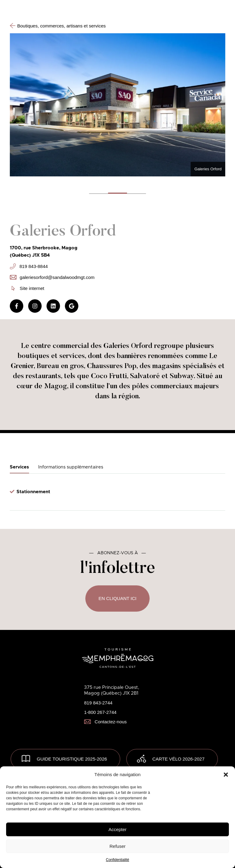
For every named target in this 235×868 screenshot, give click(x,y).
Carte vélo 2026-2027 (179, 759)
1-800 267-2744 (100, 712)
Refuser (118, 846)
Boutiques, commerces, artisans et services (58, 26)
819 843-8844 (29, 266)
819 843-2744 (98, 703)
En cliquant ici (117, 598)
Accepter (117, 829)
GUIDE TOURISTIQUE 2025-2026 (72, 759)
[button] (226, 775)
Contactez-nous (105, 722)
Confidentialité (117, 860)
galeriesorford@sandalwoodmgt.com (52, 277)
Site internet (28, 288)
